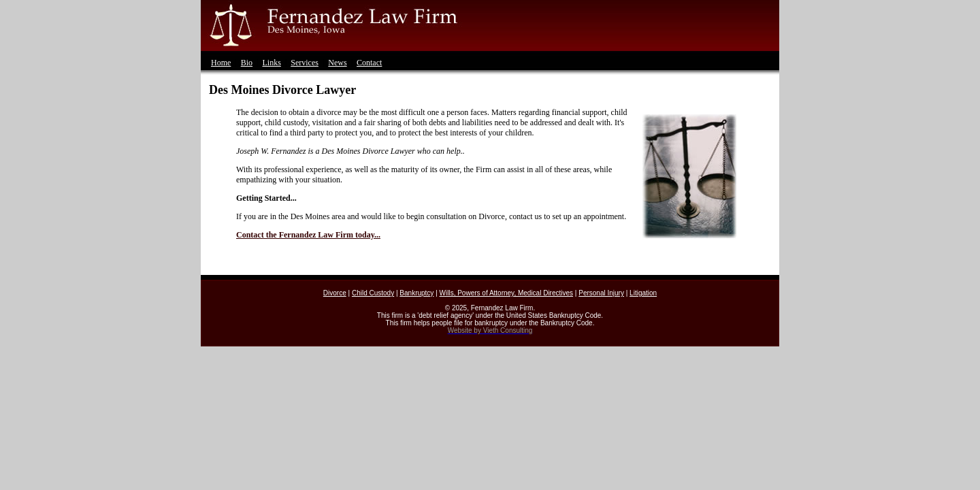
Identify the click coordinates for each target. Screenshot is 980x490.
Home (221, 63)
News (337, 63)
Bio (247, 63)
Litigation (643, 293)
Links (271, 63)
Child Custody (373, 293)
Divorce (335, 293)
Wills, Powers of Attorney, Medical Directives (507, 293)
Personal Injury (601, 293)
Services (305, 63)
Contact (369, 63)
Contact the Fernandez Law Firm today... (308, 235)
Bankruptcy (416, 293)
